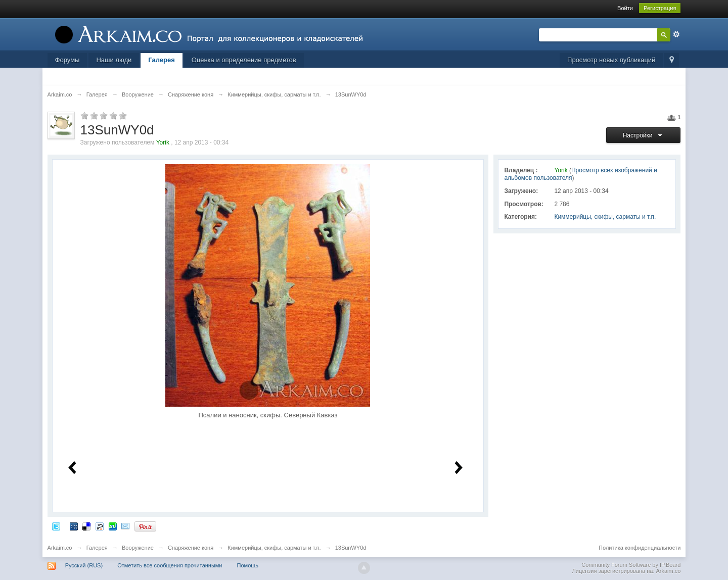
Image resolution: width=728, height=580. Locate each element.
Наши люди (114, 60)
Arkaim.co (60, 548)
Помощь (248, 565)
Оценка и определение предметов (244, 60)
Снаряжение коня (191, 548)
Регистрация (660, 8)
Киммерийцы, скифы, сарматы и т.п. (605, 217)
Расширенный (676, 34)
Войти (625, 8)
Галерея (162, 60)
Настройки (644, 135)
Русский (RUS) (84, 565)
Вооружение (138, 548)
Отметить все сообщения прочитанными (170, 565)
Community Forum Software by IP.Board (631, 565)
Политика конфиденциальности (640, 548)
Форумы (67, 60)
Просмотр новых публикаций (611, 60)
